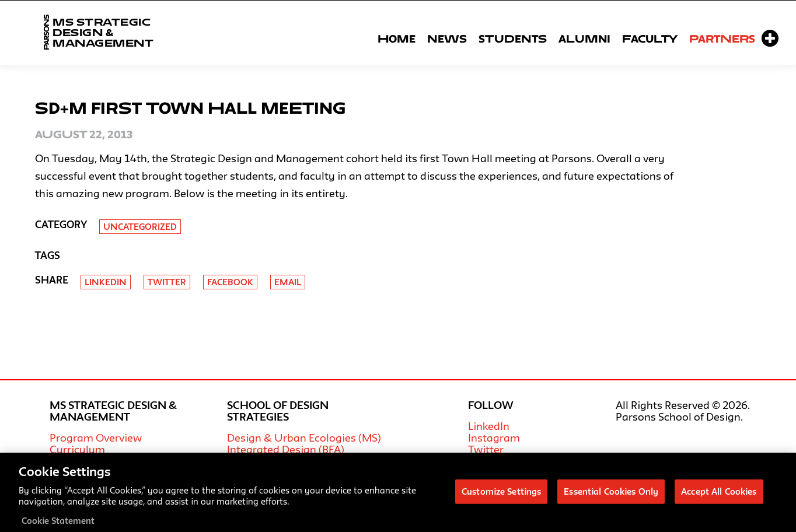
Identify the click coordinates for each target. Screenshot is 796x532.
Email (288, 282)
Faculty (650, 38)
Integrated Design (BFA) (286, 449)
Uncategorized (140, 227)
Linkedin (106, 282)
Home (397, 38)
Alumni (584, 38)
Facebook (230, 282)
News (447, 38)
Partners (722, 38)
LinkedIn (489, 426)
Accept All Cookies (719, 496)
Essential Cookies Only (611, 496)
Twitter (167, 282)
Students (513, 38)
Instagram (494, 437)
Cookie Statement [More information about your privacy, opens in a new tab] (58, 525)
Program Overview (96, 437)
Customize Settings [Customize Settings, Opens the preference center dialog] (501, 496)
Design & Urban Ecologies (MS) (304, 437)
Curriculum (77, 449)
